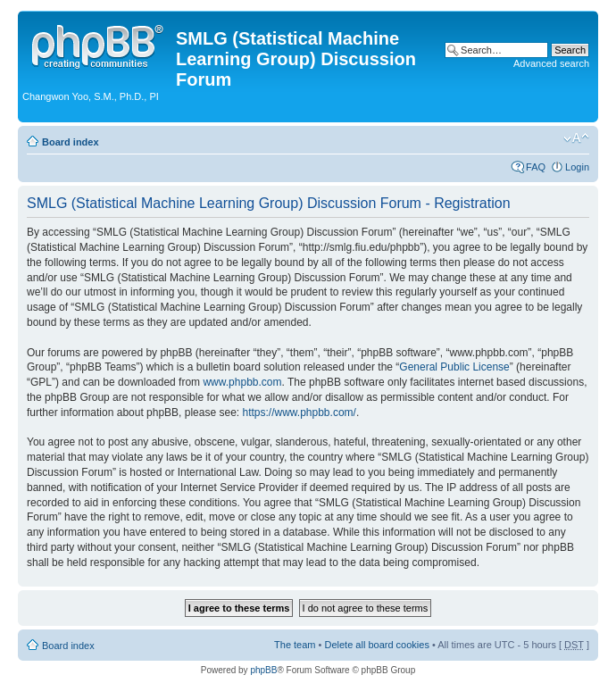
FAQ (536, 167)
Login (577, 167)
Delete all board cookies (376, 645)
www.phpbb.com (242, 382)
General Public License (454, 367)
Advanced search (551, 63)
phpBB (263, 670)
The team (295, 645)
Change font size (576, 138)
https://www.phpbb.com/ (299, 412)
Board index (71, 142)
